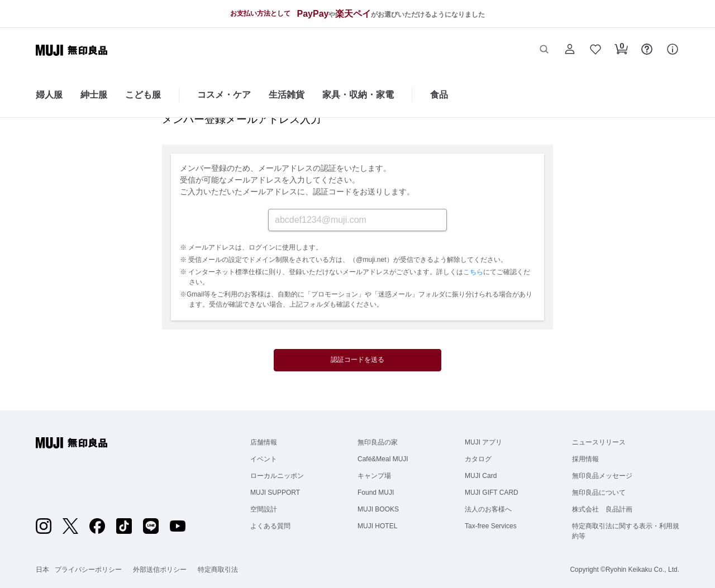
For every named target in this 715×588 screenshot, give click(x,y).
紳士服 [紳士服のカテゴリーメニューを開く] (94, 95)
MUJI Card (481, 476)
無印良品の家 (378, 442)
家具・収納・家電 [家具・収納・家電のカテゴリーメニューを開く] (358, 95)
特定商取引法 (218, 570)
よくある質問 (270, 526)
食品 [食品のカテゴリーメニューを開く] (439, 95)
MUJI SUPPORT (275, 493)
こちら (473, 272)
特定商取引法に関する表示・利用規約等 (626, 531)
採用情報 (585, 459)
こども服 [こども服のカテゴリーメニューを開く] (143, 95)
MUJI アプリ (483, 442)
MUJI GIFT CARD (492, 493)
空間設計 (264, 509)
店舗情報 (264, 442)
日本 (42, 570)
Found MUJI (376, 493)
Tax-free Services (491, 526)
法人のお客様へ (488, 509)
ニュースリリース (599, 442)
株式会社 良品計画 (602, 509)
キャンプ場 (374, 476)
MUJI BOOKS (378, 509)
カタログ (478, 459)
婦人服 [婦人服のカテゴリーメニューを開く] (49, 95)
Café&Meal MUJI (383, 459)
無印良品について (599, 493)
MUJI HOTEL (377, 526)
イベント (264, 459)
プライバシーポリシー (88, 570)
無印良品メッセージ (602, 476)
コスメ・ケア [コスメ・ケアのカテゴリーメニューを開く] (224, 95)
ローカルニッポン (277, 476)
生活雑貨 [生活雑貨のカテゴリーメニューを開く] (287, 95)
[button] (544, 50)
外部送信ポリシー (160, 570)
